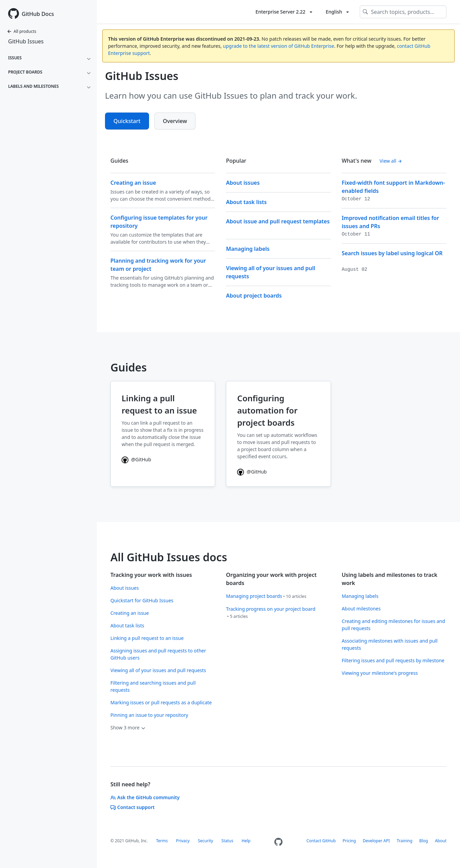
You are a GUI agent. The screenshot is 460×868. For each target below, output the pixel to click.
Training (404, 841)
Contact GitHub (321, 841)
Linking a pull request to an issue (147, 638)
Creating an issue (130, 613)
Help (246, 841)
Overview (175, 121)
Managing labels (360, 596)
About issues (125, 588)
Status (227, 841)
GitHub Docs (38, 14)
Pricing (349, 841)
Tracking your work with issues (151, 575)
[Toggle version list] (284, 12)
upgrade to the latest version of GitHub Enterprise (278, 46)
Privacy (183, 841)
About (441, 841)
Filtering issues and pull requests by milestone (393, 660)
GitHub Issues (26, 41)
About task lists (127, 625)
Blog (424, 841)
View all (391, 161)
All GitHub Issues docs (169, 557)
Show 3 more (128, 728)
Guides (129, 367)
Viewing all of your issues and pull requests (158, 670)
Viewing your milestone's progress (380, 673)
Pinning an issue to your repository (149, 715)
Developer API (376, 841)
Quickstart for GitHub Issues (142, 600)
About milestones (361, 609)
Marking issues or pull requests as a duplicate (161, 702)
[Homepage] (278, 842)
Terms (162, 841)
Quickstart (127, 121)
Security (205, 841)
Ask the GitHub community (145, 797)
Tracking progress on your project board (271, 609)
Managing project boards (254, 596)
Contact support (133, 807)
